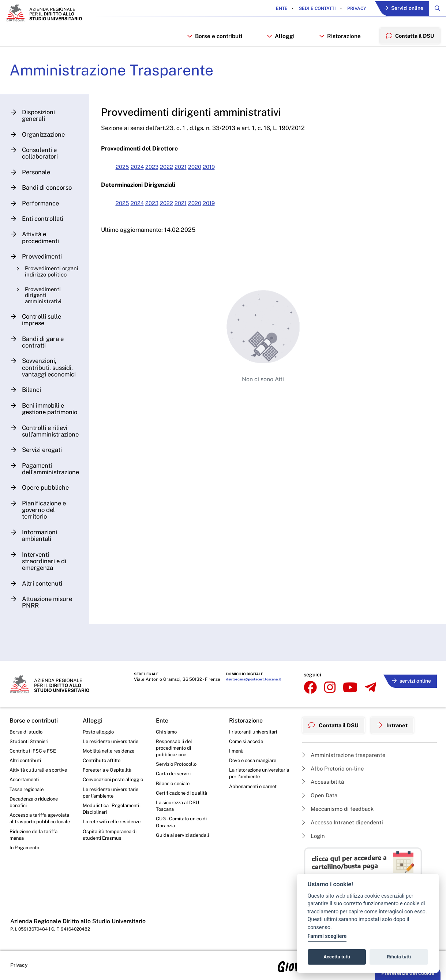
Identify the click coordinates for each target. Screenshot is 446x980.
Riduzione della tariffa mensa (35, 846)
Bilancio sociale (174, 785)
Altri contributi (26, 761)
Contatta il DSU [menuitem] (409, 38)
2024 (144, 172)
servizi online (410, 678)
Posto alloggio (100, 730)
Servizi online (401, 9)
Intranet (398, 723)
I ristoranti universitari (254, 730)
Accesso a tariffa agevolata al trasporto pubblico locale (35, 826)
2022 (176, 172)
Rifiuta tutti (399, 957)
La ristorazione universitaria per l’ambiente (248, 778)
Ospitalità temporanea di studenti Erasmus (111, 854)
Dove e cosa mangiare (255, 761)
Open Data (321, 793)
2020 (207, 172)
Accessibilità (324, 779)
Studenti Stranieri (30, 740)
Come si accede (248, 740)
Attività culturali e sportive (40, 771)
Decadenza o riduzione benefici (36, 805)
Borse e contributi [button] (214, 38)
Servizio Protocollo (178, 765)
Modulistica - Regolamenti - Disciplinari (113, 819)
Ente (277, 9)
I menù (237, 750)
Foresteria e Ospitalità (108, 771)
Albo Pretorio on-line (335, 765)
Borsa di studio (27, 730)
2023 (160, 172)
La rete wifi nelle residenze (102, 836)
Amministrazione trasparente (346, 751)
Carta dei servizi (174, 775)
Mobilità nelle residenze (110, 750)
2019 (223, 172)
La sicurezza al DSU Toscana (179, 809)
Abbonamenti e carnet (255, 795)
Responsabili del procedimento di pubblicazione (175, 748)
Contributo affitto (103, 761)
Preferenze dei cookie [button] (408, 973)
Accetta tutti (337, 957)
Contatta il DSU (336, 723)
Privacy (352, 9)
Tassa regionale (28, 791)
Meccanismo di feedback (341, 807)
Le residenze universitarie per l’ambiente (112, 802)
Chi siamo (167, 730)
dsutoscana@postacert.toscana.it (243, 679)
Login (314, 836)
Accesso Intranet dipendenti (345, 822)
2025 (128, 172)
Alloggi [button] (280, 38)
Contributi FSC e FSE (34, 750)
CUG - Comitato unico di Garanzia (183, 826)
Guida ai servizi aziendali (184, 840)
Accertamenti (26, 781)
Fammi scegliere (327, 936)
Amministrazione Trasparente (118, 75)
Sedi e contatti (312, 9)
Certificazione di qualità (183, 795)
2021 (192, 172)
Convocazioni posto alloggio (106, 784)
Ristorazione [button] (338, 38)
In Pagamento (26, 860)
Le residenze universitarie (112, 740)
